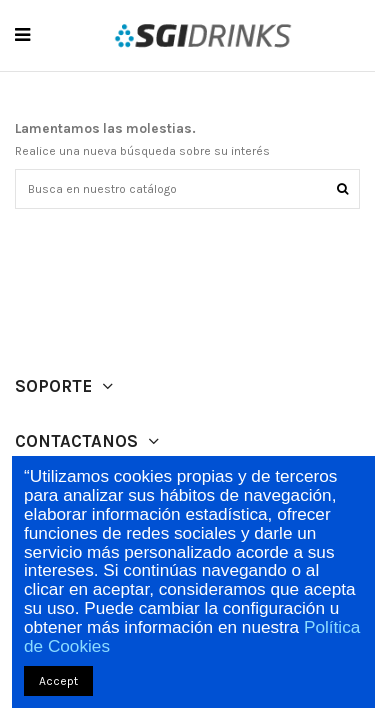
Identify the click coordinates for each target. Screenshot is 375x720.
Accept (58, 681)
